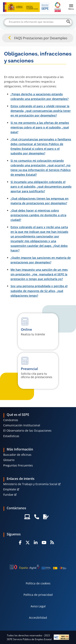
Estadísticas (11, 436)
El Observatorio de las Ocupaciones (27, 431)
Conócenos (11, 420)
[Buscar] (38, 22)
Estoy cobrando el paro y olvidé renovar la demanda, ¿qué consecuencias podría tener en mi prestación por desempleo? (41, 111)
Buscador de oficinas (17, 455)
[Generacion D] (38, 567)
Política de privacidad (38, 595)
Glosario (9, 460)
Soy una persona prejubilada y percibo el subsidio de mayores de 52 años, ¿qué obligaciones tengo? (39, 291)
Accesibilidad (38, 618)
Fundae (8, 495)
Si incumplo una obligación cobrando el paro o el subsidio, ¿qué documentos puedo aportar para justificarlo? (41, 187)
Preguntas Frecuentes (18, 465)
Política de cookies (38, 583)
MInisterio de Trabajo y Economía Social (30, 484)
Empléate (10, 489)
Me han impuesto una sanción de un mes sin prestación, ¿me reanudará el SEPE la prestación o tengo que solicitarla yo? (39, 274)
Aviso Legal (38, 606)
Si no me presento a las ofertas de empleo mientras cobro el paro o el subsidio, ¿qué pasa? (40, 127)
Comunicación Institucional (22, 425)
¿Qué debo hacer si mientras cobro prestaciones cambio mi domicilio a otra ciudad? (38, 215)
